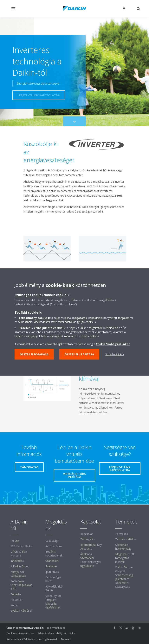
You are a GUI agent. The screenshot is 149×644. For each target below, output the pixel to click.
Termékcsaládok (126, 539)
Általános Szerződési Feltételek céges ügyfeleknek (91, 560)
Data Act (66, 639)
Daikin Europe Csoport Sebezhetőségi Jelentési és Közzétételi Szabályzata (124, 577)
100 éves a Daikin (22, 546)
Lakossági (52, 541)
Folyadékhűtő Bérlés (54, 588)
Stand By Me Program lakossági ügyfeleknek (53, 602)
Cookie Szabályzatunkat (113, 344)
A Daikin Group (20, 566)
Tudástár (16, 594)
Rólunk (15, 541)
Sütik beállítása (115, 354)
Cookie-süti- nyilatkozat (20, 633)
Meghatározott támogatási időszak (125, 558)
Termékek (122, 534)
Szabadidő (52, 561)
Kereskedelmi (54, 546)
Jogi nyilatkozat (56, 628)
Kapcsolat (87, 534)
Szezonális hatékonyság (123, 547)
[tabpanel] (74, 388)
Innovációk (17, 561)
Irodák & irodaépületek (54, 553)
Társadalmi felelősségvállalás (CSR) (21, 585)
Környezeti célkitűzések (18, 574)
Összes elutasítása (79, 354)
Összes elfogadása (34, 354)
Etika (72, 633)
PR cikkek (16, 600)
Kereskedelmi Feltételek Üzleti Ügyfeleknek (32, 639)
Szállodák (51, 566)
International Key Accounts (91, 547)
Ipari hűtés (52, 572)
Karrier (15, 605)
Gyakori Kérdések (21, 611)
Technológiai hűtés (53, 579)
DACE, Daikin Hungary (19, 553)
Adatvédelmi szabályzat (52, 633)
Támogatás (88, 539)
